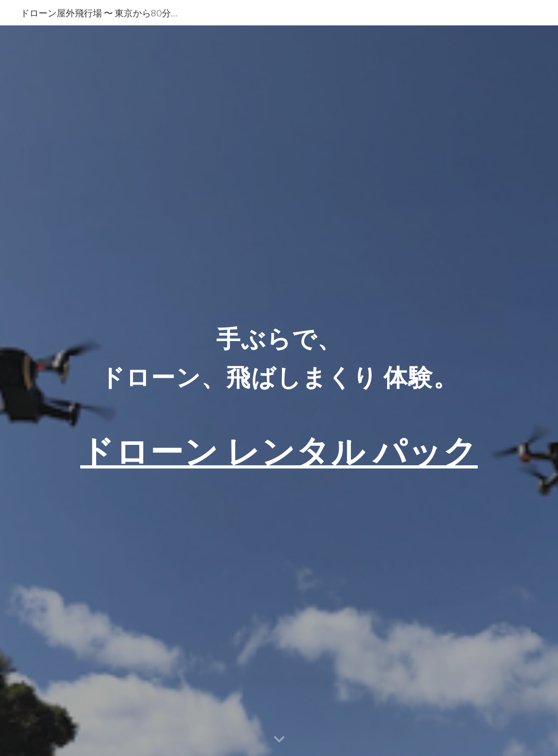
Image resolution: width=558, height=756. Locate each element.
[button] (279, 740)
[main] (279, 391)
